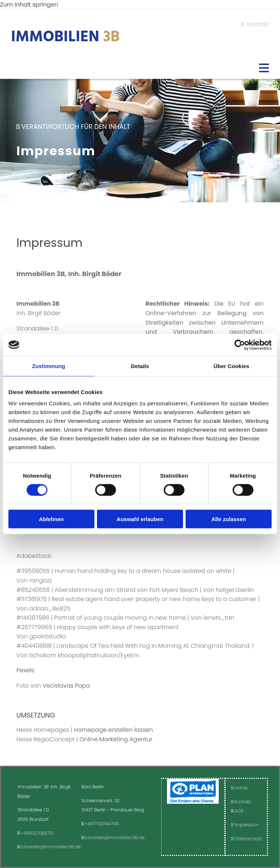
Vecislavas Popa (66, 686)
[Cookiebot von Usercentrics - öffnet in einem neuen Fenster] (240, 345)
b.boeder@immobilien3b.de (51, 847)
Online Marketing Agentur (116, 739)
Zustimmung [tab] (49, 366)
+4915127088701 (37, 833)
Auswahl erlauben (140, 519)
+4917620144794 (102, 824)
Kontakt (255, 24)
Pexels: (26, 670)
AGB (239, 811)
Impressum (245, 825)
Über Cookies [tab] (232, 366)
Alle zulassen (229, 519)
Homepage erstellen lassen (113, 730)
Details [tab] (140, 366)
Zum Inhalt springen (29, 5)
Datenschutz (246, 839)
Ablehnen (51, 519)
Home (239, 788)
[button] (140, 69)
